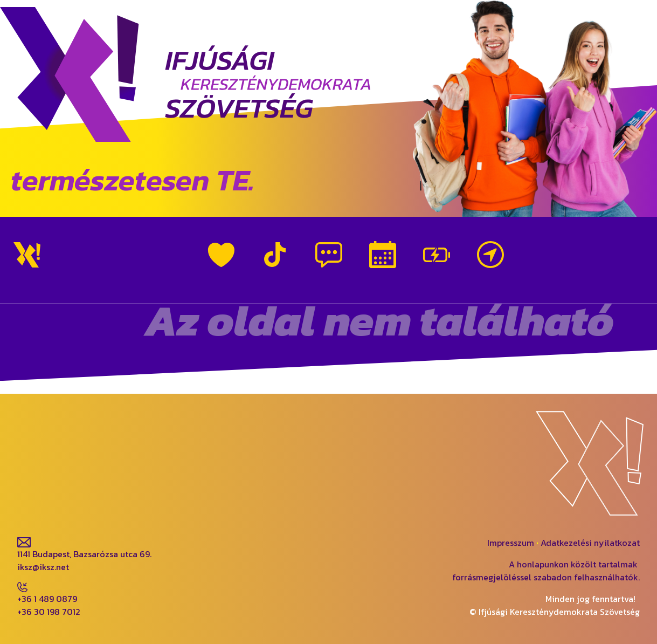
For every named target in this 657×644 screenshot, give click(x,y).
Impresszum (511, 543)
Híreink (329, 255)
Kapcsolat (490, 255)
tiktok (114, 494)
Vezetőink (437, 255)
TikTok (275, 255)
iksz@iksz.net (43, 567)
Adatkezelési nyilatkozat (590, 543)
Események (383, 255)
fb (22, 494)
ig (64, 494)
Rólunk (221, 255)
